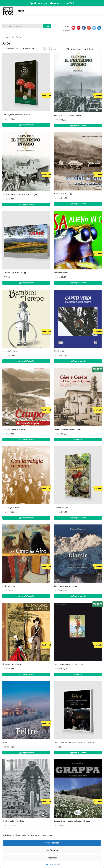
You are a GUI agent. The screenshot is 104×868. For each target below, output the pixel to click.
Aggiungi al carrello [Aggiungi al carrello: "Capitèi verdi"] (78, 361)
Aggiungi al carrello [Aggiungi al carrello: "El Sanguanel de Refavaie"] (26, 674)
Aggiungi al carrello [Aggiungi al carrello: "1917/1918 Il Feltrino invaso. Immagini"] (78, 125)
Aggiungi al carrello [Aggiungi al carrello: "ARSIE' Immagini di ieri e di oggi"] (26, 283)
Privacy (57, 864)
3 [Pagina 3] (51, 49)
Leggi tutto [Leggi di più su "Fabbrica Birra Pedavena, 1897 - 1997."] (78, 674)
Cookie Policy (48, 864)
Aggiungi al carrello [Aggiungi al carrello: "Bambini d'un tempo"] (26, 361)
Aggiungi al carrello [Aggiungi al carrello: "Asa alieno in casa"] (78, 283)
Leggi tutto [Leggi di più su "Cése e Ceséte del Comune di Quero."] (78, 439)
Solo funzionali (52, 850)
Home (5, 37)
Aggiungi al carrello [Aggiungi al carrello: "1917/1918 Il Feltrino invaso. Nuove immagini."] (26, 204)
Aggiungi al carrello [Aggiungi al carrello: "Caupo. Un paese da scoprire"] (26, 439)
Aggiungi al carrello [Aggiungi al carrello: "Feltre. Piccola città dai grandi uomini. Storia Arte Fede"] (78, 753)
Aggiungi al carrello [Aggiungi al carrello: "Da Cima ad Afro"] (26, 596)
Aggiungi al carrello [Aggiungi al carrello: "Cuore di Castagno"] (78, 518)
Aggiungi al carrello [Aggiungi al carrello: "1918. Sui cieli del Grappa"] (78, 204)
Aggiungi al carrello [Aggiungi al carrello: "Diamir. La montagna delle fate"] (78, 596)
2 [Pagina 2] (48, 49)
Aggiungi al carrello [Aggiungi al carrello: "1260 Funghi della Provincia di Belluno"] (26, 125)
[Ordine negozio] (84, 49)
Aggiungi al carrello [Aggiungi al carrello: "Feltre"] (26, 753)
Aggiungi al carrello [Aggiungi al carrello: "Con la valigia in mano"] (26, 518)
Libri (13, 37)
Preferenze (52, 858)
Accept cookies (52, 843)
